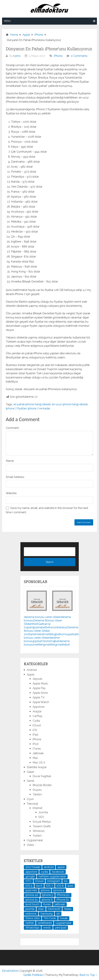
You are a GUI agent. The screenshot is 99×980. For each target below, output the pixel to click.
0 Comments (79, 56)
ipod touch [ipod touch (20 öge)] (32, 904)
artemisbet (37, 634)
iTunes (37, 749)
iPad (35, 735)
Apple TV (39, 697)
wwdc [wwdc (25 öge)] (47, 928)
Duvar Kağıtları (42, 776)
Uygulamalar (35, 840)
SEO (41, 817)
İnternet (37, 808)
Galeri (30, 772)
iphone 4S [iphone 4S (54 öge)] (32, 895)
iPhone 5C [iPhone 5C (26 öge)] (63, 895)
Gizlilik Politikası (33, 975)
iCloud (37, 725)
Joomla (43, 812)
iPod (35, 744)
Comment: (13, 428)
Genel (30, 781)
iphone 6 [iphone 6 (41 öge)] (47, 900)
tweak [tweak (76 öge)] (64, 918)
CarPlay (37, 716)
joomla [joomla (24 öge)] (30, 909)
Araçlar (37, 711)
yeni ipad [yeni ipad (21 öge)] (61, 928)
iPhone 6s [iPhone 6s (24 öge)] (63, 900)
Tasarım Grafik (42, 826)
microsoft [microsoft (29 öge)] (54, 909)
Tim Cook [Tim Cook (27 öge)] (50, 918)
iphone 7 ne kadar (39, 408)
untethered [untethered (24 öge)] (45, 923)
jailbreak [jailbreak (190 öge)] (60, 904)
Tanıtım (37, 794)
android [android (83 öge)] (49, 867)
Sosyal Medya (42, 822)
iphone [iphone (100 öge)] (45, 890)
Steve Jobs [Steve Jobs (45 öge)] (33, 918)
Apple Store (40, 693)
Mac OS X (39, 763)
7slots (46, 641)
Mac (35, 758)
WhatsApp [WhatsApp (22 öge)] (32, 928)
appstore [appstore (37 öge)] (31, 872)
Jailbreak (38, 753)
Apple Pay (39, 688)
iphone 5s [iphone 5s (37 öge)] (32, 900)
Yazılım (37, 836)
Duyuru (37, 790)
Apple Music (40, 684)
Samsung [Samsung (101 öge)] (46, 914)
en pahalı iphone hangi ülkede (32, 404)
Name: (10, 461)
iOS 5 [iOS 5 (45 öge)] (29, 886)
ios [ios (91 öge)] (66, 881)
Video (30, 845)
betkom (61, 634)
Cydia (36, 721)
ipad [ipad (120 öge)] (70, 886)
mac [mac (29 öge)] (41, 909)
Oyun (30, 799)
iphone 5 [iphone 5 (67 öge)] (48, 895)
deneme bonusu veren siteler (42, 617)
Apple (31, 675)
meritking (50, 634)
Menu (7, 21)
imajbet (54, 641)
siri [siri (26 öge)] (58, 914)
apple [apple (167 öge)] (61, 867)
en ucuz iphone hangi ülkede (70, 404)
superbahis (73, 634)
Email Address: (15, 477)
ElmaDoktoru (10, 971)
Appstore (39, 707)
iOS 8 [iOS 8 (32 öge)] (60, 886)
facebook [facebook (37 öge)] (58, 872)
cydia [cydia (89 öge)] (44, 872)
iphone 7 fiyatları (16, 408)
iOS (35, 730)
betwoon (52, 627)
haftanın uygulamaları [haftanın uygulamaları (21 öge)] (52, 876)
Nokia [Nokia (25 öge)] (68, 909)
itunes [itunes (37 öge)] (47, 904)
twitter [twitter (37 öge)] (30, 923)
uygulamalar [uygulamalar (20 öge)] (63, 923)
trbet (35, 624)
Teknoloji (32, 804)
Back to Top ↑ (88, 975)
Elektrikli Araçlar (37, 767)
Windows (39, 831)
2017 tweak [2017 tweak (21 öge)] (33, 867)
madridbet (63, 645)
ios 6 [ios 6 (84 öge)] (39, 886)
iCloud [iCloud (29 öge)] (39, 881)
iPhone (58, 56)
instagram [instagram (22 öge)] (54, 881)
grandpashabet (36, 627)
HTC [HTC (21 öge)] (28, 881)
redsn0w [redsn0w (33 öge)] (31, 914)
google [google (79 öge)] (30, 876)
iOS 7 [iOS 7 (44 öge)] (49, 886)
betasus (62, 627)
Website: (11, 493)
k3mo (17, 56)
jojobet (38, 641)
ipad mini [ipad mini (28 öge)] (31, 890)
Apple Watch (41, 702)
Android (32, 670)
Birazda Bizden (42, 785)
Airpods (37, 679)
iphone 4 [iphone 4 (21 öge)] (59, 890)
